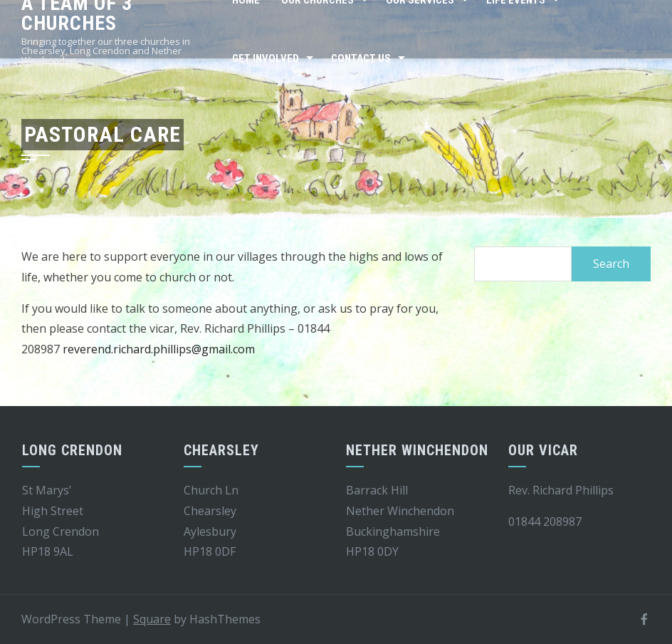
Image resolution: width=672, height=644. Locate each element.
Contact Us (361, 58)
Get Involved (266, 58)
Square (152, 619)
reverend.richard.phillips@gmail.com (159, 349)
